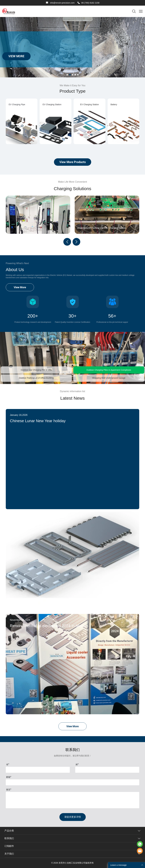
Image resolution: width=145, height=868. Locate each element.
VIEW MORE (16, 56)
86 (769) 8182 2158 (90, 3)
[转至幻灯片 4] (75, 75)
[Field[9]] (73, 782)
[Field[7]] (38, 770)
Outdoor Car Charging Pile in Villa (36, 370)
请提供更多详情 (73, 817)
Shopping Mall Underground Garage (109, 378)
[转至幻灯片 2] (70, 75)
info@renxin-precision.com (62, 3)
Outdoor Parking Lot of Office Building (36, 378)
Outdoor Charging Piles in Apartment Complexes (109, 370)
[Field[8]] (107, 770)
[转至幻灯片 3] (73, 75)
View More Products (73, 162)
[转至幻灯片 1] (67, 75)
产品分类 (9, 831)
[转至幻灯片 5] (78, 75)
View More (20, 287)
